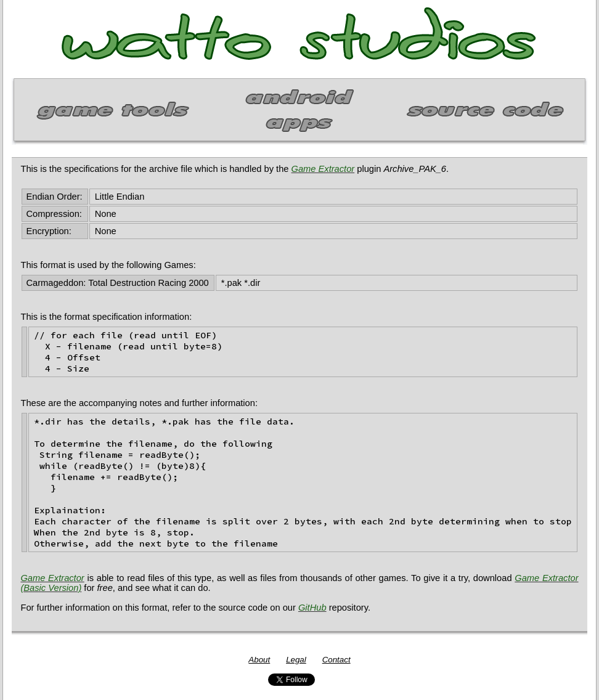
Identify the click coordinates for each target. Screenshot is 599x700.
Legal (296, 660)
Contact (336, 660)
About (259, 660)
